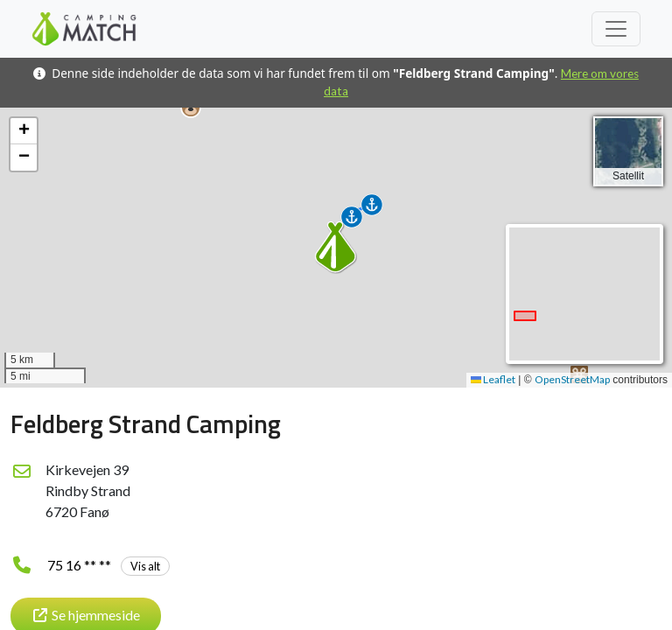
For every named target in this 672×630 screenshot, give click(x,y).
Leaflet (493, 379)
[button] (191, 108)
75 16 (108, 565)
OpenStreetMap (572, 379)
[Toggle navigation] (616, 29)
